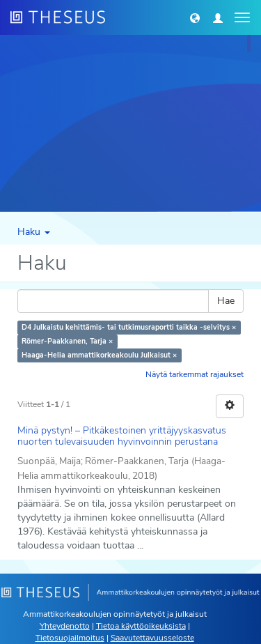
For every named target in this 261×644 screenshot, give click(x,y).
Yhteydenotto (65, 626)
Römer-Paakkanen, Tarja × (67, 341)
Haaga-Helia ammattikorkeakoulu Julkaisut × (99, 355)
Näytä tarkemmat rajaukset (195, 374)
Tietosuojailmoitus (70, 638)
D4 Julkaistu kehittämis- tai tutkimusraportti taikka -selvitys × (129, 327)
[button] (195, 17)
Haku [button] (34, 232)
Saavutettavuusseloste (152, 638)
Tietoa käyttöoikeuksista (141, 626)
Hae (226, 301)
